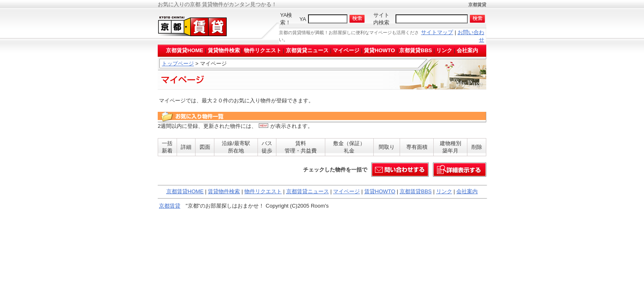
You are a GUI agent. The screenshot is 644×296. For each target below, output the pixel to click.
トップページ (178, 64)
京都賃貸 (170, 206)
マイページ (346, 50)
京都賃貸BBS (415, 50)
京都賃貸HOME (185, 50)
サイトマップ (437, 32)
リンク (444, 50)
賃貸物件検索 (224, 50)
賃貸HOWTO (379, 50)
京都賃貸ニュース (307, 50)
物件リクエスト (263, 50)
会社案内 (467, 50)
